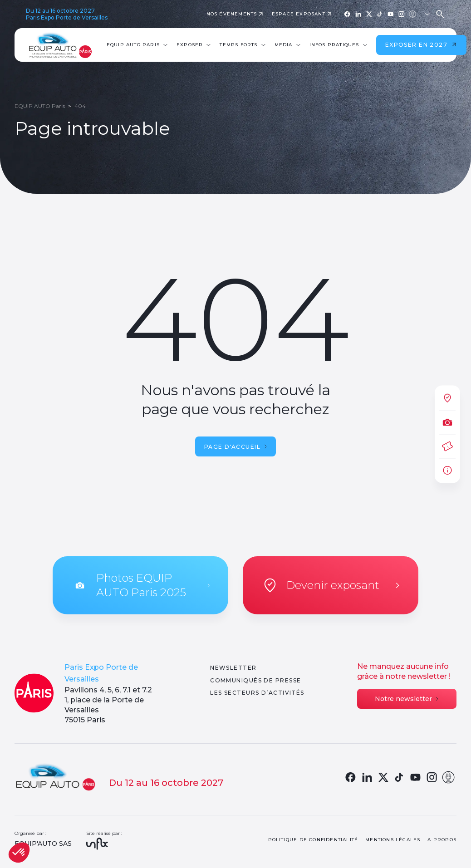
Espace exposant (299, 14)
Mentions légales (393, 840)
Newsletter (233, 668)
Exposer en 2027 (422, 45)
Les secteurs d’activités (257, 693)
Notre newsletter (407, 699)
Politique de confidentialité (313, 840)
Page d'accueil (235, 447)
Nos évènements (232, 14)
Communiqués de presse (255, 680)
